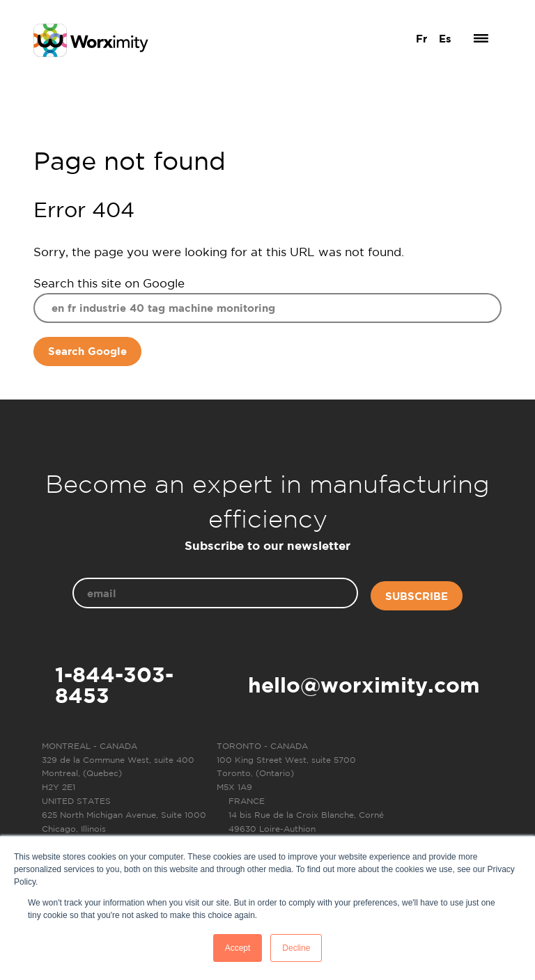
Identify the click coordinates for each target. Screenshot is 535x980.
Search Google (87, 351)
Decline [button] (296, 948)
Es (445, 39)
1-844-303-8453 (114, 685)
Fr (421, 39)
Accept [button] (238, 948)
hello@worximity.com (364, 685)
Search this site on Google (109, 283)
